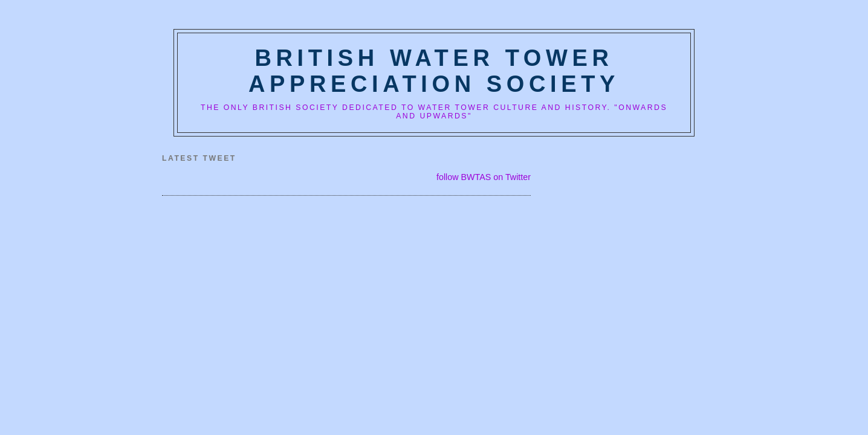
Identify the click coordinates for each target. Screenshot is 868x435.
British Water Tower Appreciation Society (434, 71)
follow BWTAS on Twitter (484, 177)
